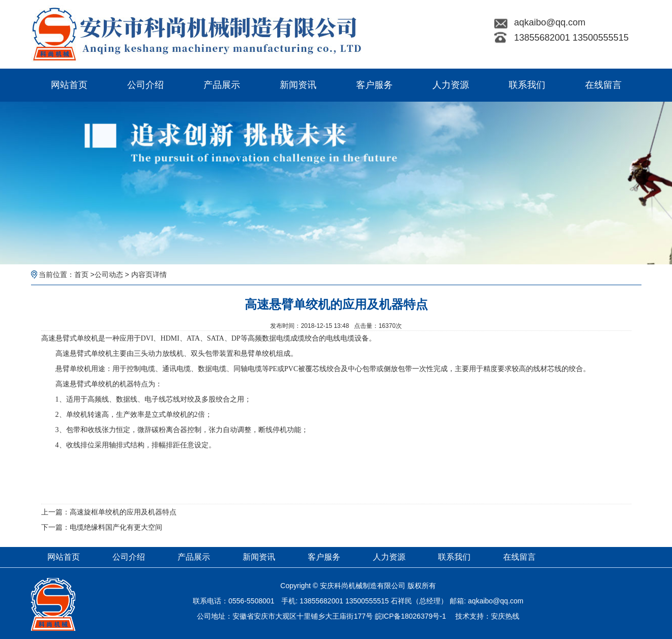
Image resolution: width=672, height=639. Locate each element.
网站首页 (69, 85)
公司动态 (109, 275)
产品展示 (222, 85)
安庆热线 (505, 616)
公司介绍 (145, 85)
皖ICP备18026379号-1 (411, 616)
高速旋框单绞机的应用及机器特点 (123, 512)
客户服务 (374, 85)
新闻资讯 (298, 85)
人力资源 (451, 85)
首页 (81, 275)
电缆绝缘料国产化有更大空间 (116, 527)
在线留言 (603, 85)
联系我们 (527, 85)
